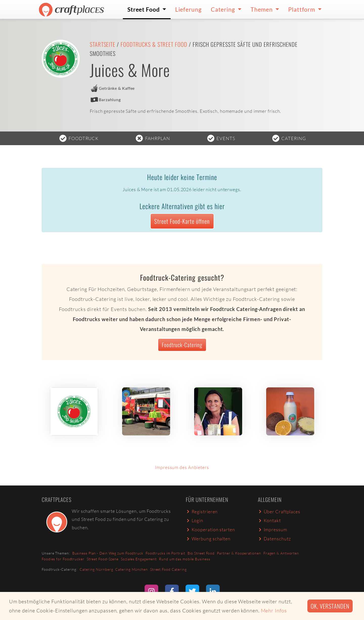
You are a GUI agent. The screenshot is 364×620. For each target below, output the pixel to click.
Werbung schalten (208, 539)
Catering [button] (224, 9)
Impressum (272, 529)
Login (195, 520)
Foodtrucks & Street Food (154, 44)
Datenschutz (274, 539)
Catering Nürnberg (96, 569)
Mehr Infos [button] (274, 611)
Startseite (103, 44)
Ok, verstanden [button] (330, 606)
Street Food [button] (144, 9)
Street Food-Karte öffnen (182, 221)
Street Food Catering (168, 569)
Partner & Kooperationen (239, 553)
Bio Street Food (201, 553)
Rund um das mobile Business (185, 559)
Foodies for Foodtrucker (63, 559)
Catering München (131, 569)
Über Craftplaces (279, 512)
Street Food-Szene (103, 559)
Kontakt (269, 520)
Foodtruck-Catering (182, 345)
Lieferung (188, 9)
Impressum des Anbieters (182, 467)
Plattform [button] (302, 9)
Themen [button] (262, 9)
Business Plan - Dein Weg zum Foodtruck (108, 553)
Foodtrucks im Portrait (165, 553)
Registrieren (202, 512)
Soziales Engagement (139, 559)
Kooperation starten (210, 529)
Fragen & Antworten (281, 553)
